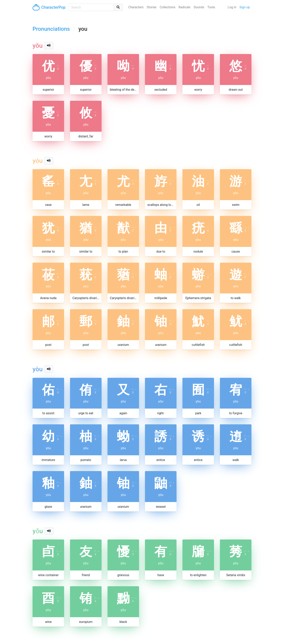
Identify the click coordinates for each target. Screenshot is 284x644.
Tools (211, 7)
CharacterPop (49, 7)
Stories (152, 7)
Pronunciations (51, 29)
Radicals (185, 7)
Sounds (199, 7)
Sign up (245, 7)
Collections (168, 7)
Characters (136, 7)
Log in (232, 7)
